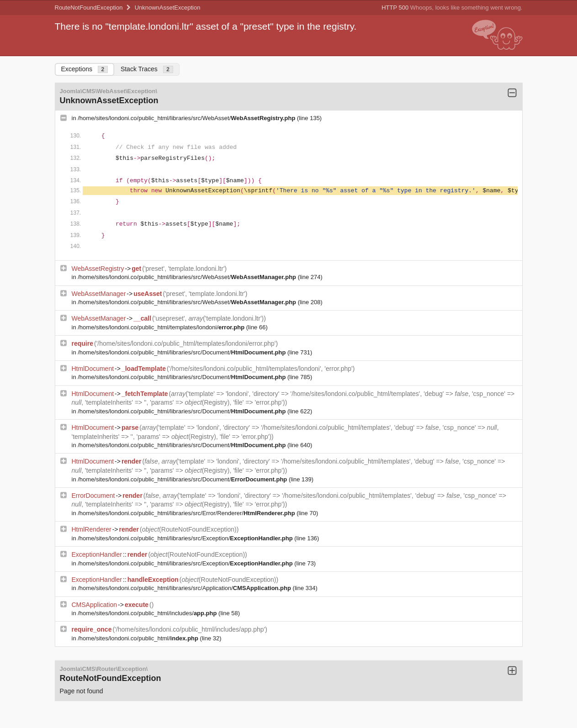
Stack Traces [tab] (147, 69)
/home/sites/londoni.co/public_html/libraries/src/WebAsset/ (187, 118)
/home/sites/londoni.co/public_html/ (139, 638)
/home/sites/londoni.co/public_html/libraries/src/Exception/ (186, 538)
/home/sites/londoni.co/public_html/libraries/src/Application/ (185, 588)
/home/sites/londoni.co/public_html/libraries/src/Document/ (183, 352)
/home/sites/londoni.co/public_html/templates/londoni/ (162, 327)
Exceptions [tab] (85, 69)
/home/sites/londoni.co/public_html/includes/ (148, 613)
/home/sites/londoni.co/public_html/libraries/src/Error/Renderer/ (187, 513)
